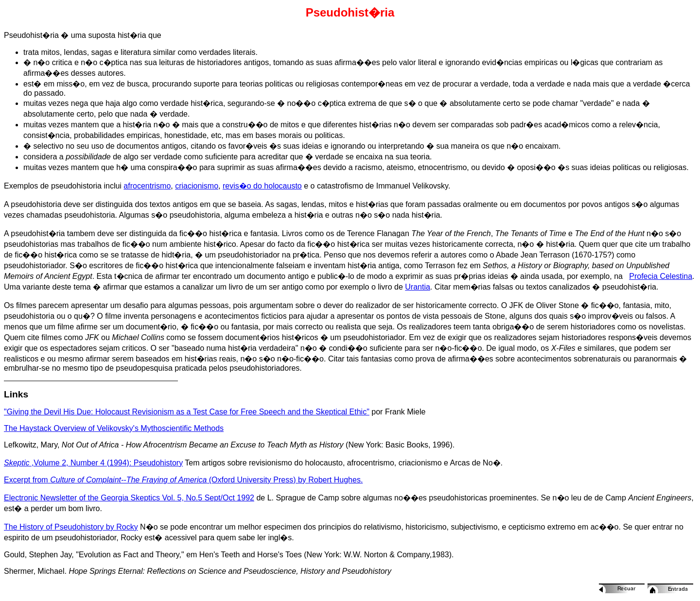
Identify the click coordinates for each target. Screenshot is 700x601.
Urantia (418, 287)
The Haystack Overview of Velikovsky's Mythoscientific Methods (114, 428)
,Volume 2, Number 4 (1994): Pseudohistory (93, 463)
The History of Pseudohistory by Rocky (71, 527)
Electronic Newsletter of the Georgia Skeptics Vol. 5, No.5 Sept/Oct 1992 (129, 498)
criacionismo (197, 186)
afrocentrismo (147, 186)
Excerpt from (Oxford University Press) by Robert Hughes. (183, 480)
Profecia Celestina (661, 276)
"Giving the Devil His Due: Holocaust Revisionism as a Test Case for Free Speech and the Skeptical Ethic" (187, 412)
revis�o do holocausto (262, 186)
